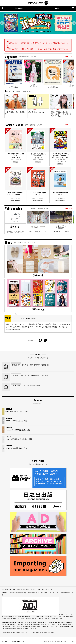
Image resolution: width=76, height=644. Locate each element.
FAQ (39, 589)
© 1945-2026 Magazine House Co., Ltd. (58, 642)
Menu (65, 8)
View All (68, 57)
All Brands (12, 8)
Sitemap (5, 642)
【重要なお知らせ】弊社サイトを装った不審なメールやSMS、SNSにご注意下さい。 (38, 49)
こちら (61, 618)
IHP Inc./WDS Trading (14, 593)
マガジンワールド (38, 3)
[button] (33, 36)
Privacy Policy (17, 642)
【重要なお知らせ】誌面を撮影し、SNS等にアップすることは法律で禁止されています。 (38, 44)
